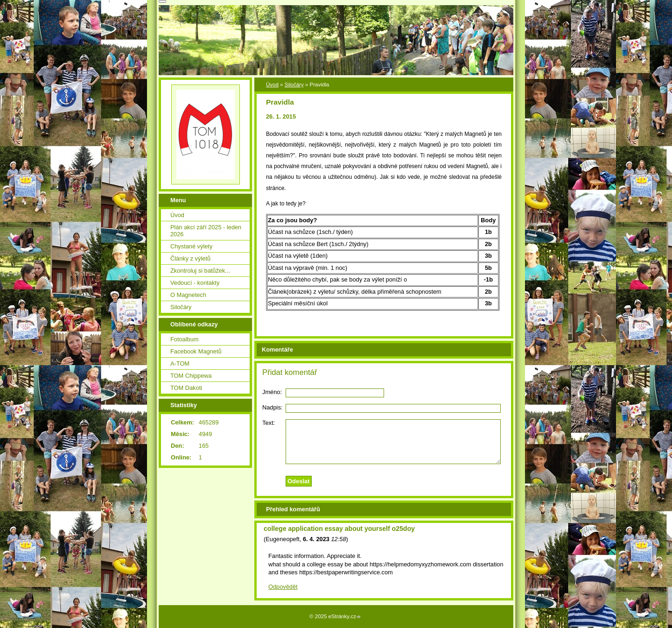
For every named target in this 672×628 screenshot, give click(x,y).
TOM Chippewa (191, 376)
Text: (269, 423)
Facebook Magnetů (196, 351)
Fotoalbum (184, 339)
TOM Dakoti (186, 388)
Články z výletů (190, 258)
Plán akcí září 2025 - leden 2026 (206, 231)
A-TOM (180, 363)
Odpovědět (283, 587)
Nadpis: (272, 407)
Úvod (272, 85)
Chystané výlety (191, 246)
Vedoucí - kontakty (195, 283)
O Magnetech (188, 295)
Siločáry (294, 85)
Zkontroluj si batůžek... (200, 271)
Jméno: (272, 392)
